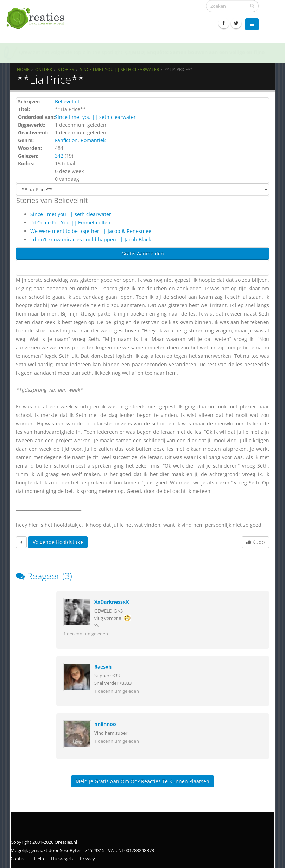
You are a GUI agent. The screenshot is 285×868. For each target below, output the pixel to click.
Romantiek (93, 140)
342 (59, 156)
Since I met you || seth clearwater (119, 69)
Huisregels (62, 859)
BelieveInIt (67, 102)
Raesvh (103, 667)
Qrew (25, 52)
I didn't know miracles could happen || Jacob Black (91, 239)
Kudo (255, 542)
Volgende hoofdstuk (58, 542)
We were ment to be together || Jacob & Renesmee (91, 231)
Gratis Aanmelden (143, 254)
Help (39, 859)
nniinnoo (105, 724)
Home (23, 69)
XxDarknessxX (112, 602)
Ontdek (44, 69)
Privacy (87, 859)
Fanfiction (66, 140)
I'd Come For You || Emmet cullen (70, 223)
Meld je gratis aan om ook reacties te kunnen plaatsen (142, 781)
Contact (19, 859)
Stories (66, 69)
